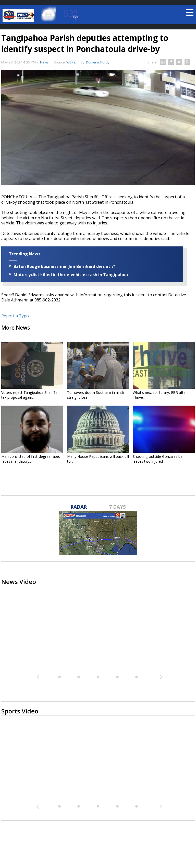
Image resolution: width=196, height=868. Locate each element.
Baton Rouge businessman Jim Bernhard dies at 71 (65, 266)
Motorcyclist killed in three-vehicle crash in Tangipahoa (71, 275)
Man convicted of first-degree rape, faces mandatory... (31, 459)
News (44, 62)
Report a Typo (15, 316)
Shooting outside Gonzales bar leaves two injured (158, 459)
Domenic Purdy (98, 62)
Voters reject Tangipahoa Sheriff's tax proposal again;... (29, 395)
